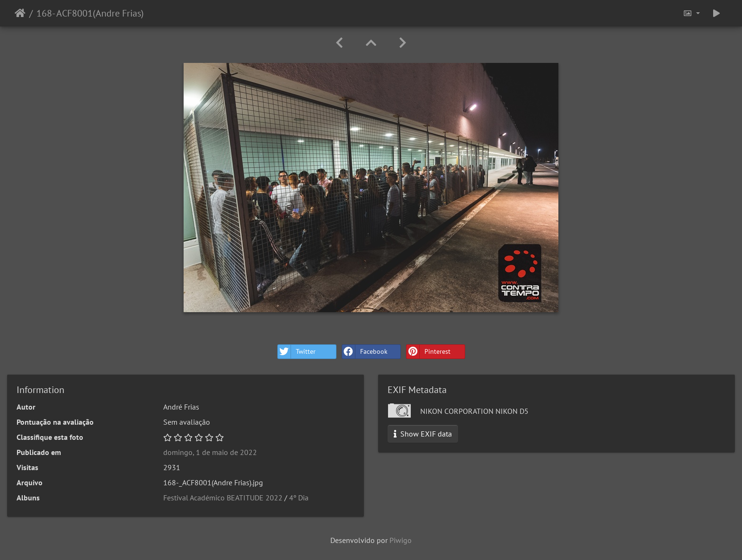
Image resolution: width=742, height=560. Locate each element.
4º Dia (299, 498)
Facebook (365, 352)
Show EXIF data (423, 434)
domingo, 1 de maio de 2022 (210, 452)
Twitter (297, 352)
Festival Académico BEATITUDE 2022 (223, 498)
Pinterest (428, 352)
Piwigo (401, 540)
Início (20, 13)
